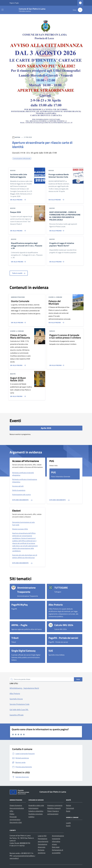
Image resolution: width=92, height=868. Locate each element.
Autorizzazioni (33, 808)
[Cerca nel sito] (80, 10)
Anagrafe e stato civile (36, 805)
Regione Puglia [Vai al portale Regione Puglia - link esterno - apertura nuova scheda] (14, 3)
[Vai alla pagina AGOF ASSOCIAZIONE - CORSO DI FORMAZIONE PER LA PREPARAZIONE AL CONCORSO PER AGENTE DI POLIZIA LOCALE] (57, 230)
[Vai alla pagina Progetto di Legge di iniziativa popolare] (57, 261)
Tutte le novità (19, 273)
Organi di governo (16, 805)
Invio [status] (78, 679)
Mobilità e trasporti (54, 808)
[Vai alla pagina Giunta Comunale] (19, 322)
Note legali (56, 847)
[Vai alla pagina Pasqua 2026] (18, 230)
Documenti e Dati (16, 822)
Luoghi (68, 823)
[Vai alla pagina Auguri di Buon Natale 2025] (18, 395)
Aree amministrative (17, 808)
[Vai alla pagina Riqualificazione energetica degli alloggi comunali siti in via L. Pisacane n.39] (19, 261)
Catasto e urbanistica (36, 811)
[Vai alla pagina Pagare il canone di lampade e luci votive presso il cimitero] (57, 364)
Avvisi (68, 811)
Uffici (11, 811)
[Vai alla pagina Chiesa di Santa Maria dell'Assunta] (18, 364)
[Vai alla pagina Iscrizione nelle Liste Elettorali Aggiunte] (18, 199)
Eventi (68, 826)
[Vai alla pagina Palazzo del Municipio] (56, 322)
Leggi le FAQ (42, 836)
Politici (12, 814)
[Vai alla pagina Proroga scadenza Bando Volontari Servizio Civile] (56, 199)
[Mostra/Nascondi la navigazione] (3, 10)
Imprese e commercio (55, 805)
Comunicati (70, 808)
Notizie (69, 805)
